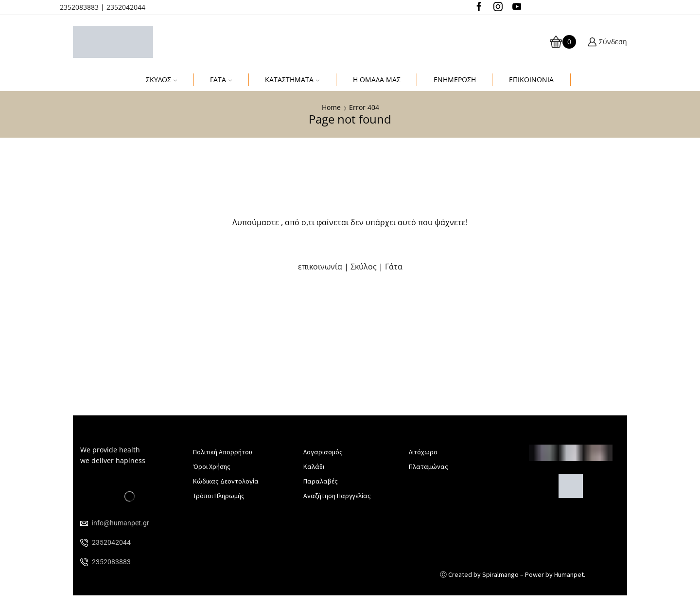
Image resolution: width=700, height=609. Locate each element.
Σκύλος (161, 80)
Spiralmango (500, 574)
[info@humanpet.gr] (84, 523)
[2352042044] (84, 543)
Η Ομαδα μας (377, 80)
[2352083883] (84, 562)
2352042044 (126, 7)
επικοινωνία (321, 267)
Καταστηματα (292, 80)
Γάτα (221, 80)
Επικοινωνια (531, 80)
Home (331, 107)
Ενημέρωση (455, 80)
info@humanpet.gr (121, 523)
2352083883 (79, 7)
